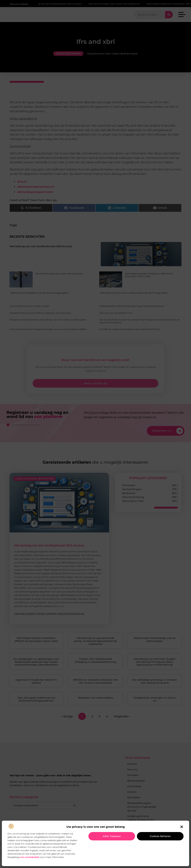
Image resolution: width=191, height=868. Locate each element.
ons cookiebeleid (29, 857)
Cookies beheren (160, 836)
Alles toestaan (112, 836)
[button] (182, 827)
